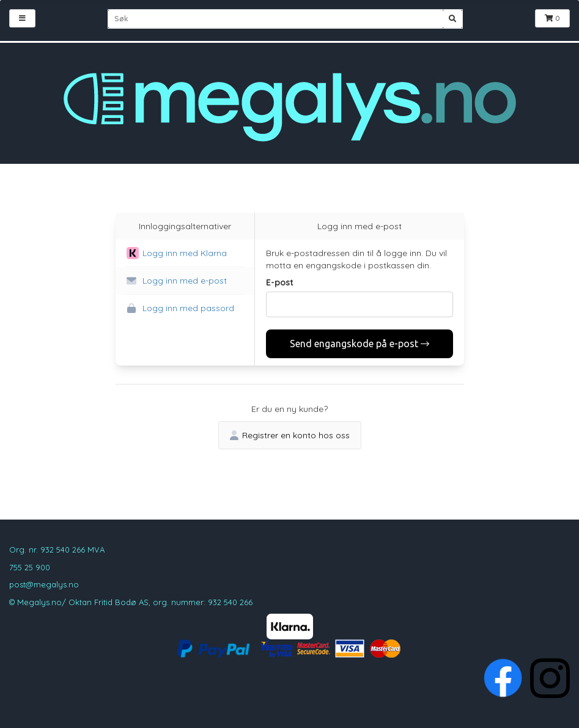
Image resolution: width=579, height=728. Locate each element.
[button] (185, 253)
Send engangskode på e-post (360, 344)
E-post (280, 282)
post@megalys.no (44, 584)
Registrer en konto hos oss (290, 435)
